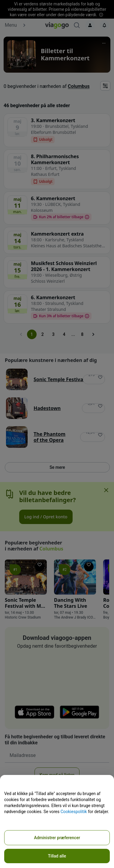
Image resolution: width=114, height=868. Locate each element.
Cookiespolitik (74, 812)
